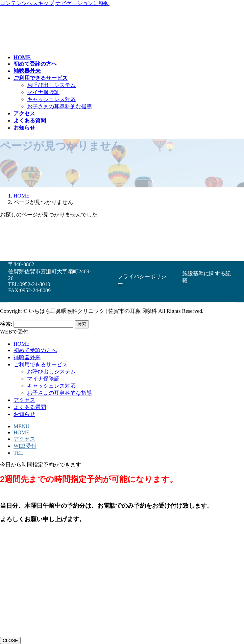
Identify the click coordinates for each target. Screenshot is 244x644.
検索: (6, 324)
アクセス (24, 400)
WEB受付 (25, 446)
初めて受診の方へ (35, 350)
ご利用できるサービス (41, 364)
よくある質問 (30, 407)
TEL (18, 453)
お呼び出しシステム (51, 85)
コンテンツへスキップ (27, 3)
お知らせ (24, 414)
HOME (21, 344)
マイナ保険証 (43, 92)
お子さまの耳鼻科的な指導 (59, 106)
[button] (144, 277)
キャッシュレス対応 (51, 99)
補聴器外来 (27, 357)
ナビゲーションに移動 (82, 3)
